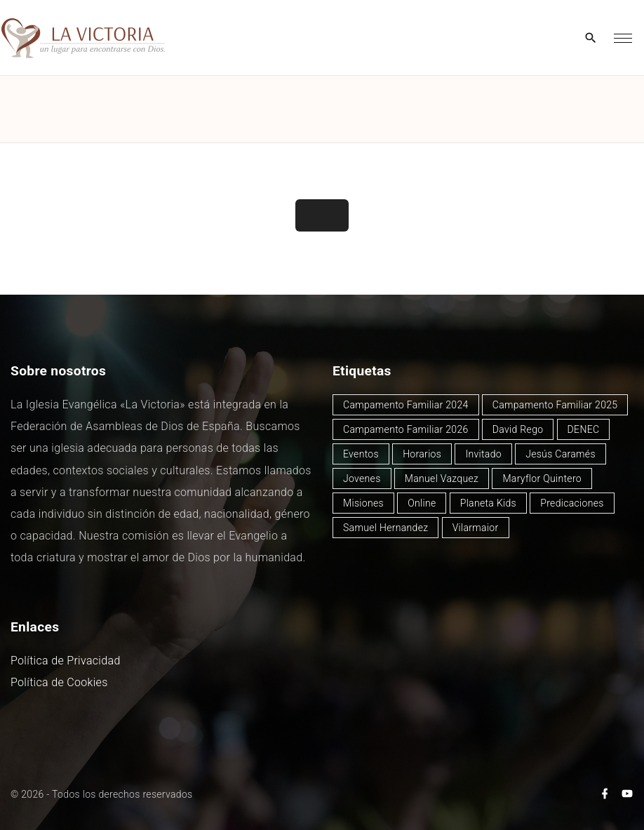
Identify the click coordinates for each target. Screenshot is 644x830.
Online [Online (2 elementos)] (422, 503)
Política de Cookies (59, 682)
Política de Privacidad (66, 661)
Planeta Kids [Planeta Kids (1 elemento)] (488, 503)
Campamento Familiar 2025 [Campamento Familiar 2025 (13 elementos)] (555, 405)
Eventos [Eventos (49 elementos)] (361, 454)
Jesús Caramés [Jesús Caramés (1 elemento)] (561, 454)
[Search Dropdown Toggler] (591, 39)
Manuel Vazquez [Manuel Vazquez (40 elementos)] (442, 478)
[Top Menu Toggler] (623, 38)
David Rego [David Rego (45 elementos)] (518, 429)
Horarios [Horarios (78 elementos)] (422, 454)
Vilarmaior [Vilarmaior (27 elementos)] (476, 528)
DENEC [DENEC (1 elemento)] (584, 429)
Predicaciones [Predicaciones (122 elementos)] (572, 503)
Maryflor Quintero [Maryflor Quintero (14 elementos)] (542, 478)
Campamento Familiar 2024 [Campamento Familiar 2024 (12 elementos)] (406, 405)
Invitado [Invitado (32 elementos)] (483, 454)
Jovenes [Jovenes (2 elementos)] (362, 478)
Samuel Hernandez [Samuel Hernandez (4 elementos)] (385, 528)
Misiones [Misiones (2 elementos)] (363, 503)
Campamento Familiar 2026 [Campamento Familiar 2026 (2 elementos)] (406, 429)
